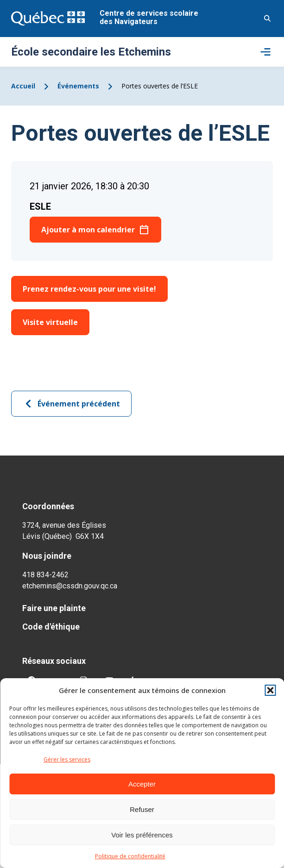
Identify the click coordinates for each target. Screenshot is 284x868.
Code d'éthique (51, 627)
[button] (270, 690)
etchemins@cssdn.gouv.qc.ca (70, 586)
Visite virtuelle (50, 322)
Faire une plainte (54, 608)
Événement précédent (71, 404)
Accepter (142, 784)
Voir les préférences (142, 835)
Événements (78, 86)
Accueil (23, 86)
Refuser (142, 809)
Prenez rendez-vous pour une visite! (89, 289)
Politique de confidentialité (130, 856)
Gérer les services (67, 759)
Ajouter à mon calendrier (88, 230)
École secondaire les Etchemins (91, 52)
